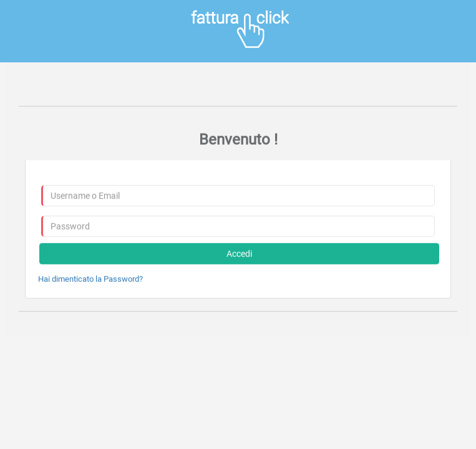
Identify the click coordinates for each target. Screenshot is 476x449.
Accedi (239, 254)
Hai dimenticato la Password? (90, 279)
